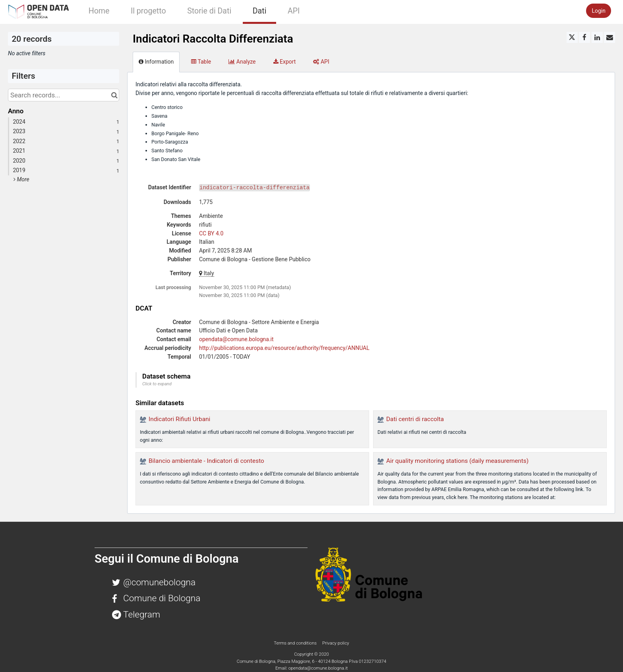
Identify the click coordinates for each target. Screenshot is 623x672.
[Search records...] (64, 95)
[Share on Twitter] (572, 37)
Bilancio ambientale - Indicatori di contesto (206, 461)
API (294, 11)
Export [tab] (285, 62)
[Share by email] (609, 37)
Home (99, 11)
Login (599, 11)
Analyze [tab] (242, 62)
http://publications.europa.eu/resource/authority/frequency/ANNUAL (284, 348)
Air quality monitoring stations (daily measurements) (457, 461)
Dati (260, 11)
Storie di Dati (209, 11)
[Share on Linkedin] (597, 37)
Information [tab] (156, 62)
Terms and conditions (296, 643)
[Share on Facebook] (584, 37)
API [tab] (321, 62)
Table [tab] (201, 62)
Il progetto (148, 11)
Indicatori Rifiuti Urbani (179, 419)
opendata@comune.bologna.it (236, 339)
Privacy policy (336, 643)
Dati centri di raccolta (415, 419)
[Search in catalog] (114, 95)
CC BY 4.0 (211, 233)
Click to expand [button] (157, 384)
